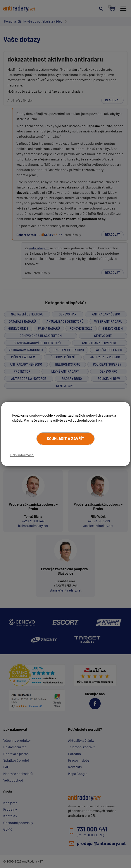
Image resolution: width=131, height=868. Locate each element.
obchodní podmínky (87, 420)
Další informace (22, 455)
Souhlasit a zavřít (65, 438)
